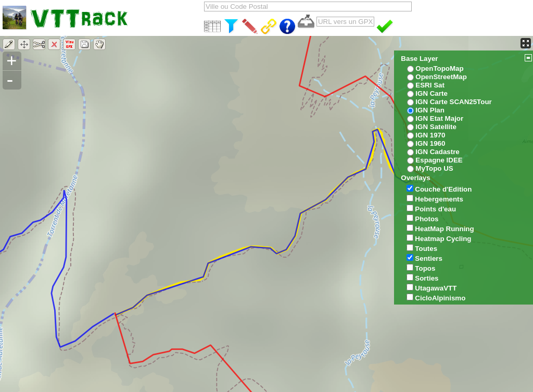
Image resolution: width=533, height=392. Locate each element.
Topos (425, 268)
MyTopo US (434, 168)
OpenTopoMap (439, 68)
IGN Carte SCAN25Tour (453, 102)
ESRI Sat (430, 85)
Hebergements (439, 199)
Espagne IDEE (439, 160)
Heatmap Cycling (443, 239)
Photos (427, 219)
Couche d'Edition (443, 189)
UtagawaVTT (436, 288)
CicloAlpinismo (440, 298)
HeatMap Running (444, 229)
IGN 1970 (430, 135)
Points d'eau (435, 209)
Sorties (427, 278)
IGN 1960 (430, 143)
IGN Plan (430, 110)
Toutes (426, 249)
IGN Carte (431, 93)
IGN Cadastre (437, 152)
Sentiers (429, 258)
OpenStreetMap (441, 77)
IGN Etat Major (439, 118)
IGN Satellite (436, 127)
